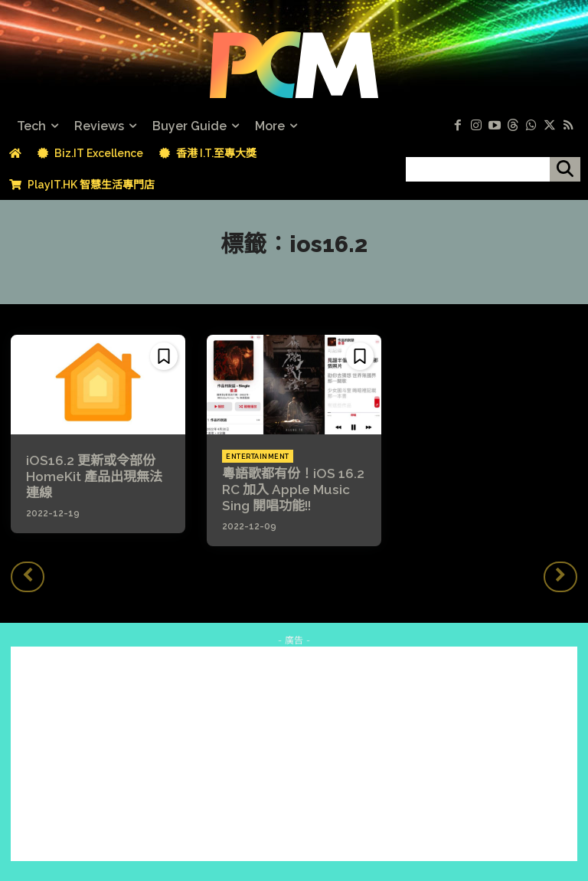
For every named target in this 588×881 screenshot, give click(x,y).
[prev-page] (28, 573)
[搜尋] (565, 169)
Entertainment (258, 457)
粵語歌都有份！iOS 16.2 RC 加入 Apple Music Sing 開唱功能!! (288, 488)
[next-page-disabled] (560, 573)
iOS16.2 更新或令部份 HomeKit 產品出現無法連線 (96, 475)
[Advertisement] (294, 751)
